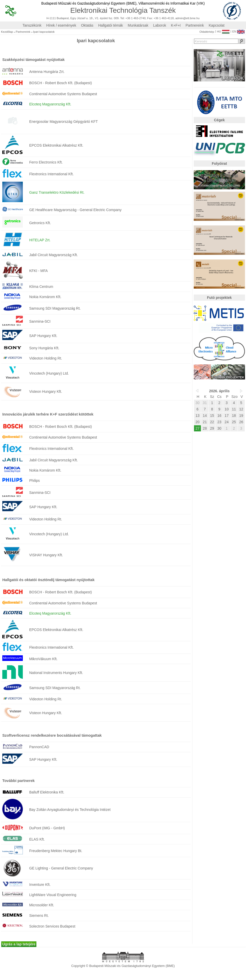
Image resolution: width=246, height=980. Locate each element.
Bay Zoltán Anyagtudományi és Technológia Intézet (70, 810)
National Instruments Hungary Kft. (56, 673)
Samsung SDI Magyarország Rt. (55, 308)
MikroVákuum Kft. (43, 659)
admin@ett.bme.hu (187, 18)
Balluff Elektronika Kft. (47, 792)
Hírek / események (61, 25)
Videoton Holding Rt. (46, 358)
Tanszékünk (32, 25)
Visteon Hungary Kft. (46, 391)
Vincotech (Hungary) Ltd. (49, 373)
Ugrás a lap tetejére (19, 944)
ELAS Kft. (37, 839)
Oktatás (87, 25)
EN (238, 30)
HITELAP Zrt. (40, 240)
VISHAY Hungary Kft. (46, 555)
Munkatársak (138, 25)
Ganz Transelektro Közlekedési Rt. (57, 192)
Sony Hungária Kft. (44, 348)
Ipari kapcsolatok (44, 32)
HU (223, 30)
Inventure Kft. (40, 885)
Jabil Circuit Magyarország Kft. (54, 255)
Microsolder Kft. (42, 905)
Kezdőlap (7, 32)
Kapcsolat (217, 25)
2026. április (219, 391)
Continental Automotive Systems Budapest (63, 94)
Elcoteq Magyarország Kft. (50, 104)
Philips (34, 481)
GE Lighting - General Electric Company (61, 868)
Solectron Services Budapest (52, 926)
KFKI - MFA (38, 271)
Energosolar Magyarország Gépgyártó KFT (64, 122)
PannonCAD (39, 747)
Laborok (160, 25)
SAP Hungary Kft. (43, 336)
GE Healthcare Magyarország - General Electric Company (75, 210)
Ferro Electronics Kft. (46, 162)
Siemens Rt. (39, 916)
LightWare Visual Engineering (53, 895)
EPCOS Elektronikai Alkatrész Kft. (56, 145)
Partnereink (195, 25)
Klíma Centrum (41, 287)
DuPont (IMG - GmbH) (47, 828)
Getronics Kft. (40, 223)
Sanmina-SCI (40, 321)
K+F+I (176, 25)
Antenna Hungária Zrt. (47, 72)
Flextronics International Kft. (52, 174)
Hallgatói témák (111, 25)
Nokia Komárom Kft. (45, 297)
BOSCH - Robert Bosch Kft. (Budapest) (60, 83)
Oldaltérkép (207, 32)
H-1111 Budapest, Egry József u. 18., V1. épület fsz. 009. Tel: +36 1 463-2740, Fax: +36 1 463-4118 (110, 18)
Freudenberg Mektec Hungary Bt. (56, 851)
